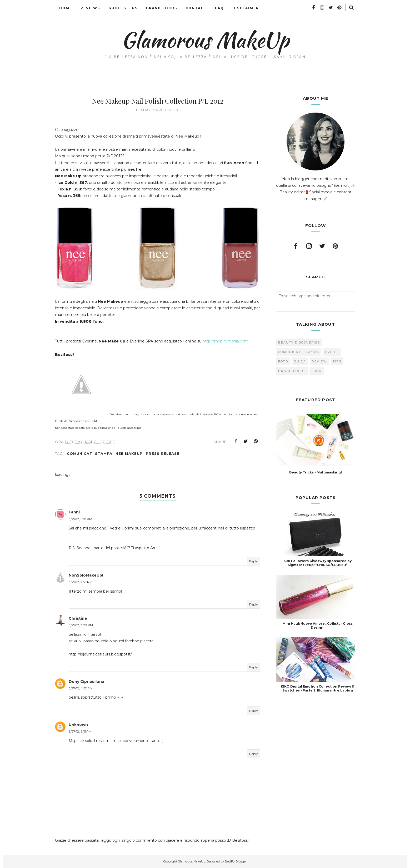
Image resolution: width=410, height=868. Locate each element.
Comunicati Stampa (90, 453)
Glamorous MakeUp (205, 40)
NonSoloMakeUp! (86, 575)
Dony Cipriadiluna (86, 682)
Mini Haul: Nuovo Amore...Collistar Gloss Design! (317, 625)
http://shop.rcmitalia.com (225, 341)
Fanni (74, 512)
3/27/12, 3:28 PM (81, 625)
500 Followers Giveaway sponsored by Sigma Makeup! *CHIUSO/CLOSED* (318, 563)
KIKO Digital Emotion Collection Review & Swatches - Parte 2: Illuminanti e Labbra (317, 688)
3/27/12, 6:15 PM (80, 731)
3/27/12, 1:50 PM (80, 519)
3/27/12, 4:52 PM (81, 688)
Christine (78, 618)
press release (163, 453)
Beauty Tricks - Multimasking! (316, 472)
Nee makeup (129, 453)
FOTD (283, 361)
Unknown (78, 725)
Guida (300, 361)
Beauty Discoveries (299, 342)
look (317, 371)
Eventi (332, 352)
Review (319, 361)
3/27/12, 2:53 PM (81, 582)
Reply (254, 561)
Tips (337, 361)
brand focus (292, 371)
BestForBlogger (236, 861)
